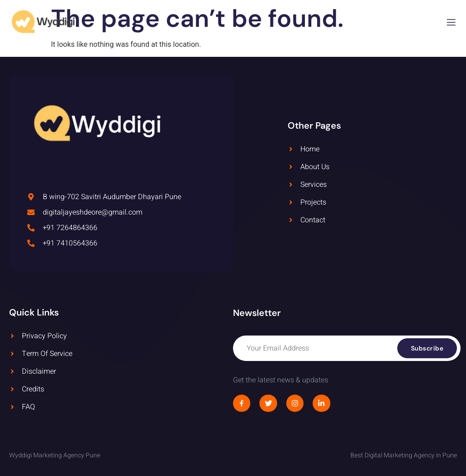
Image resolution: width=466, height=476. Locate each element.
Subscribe (427, 348)
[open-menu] (451, 24)
